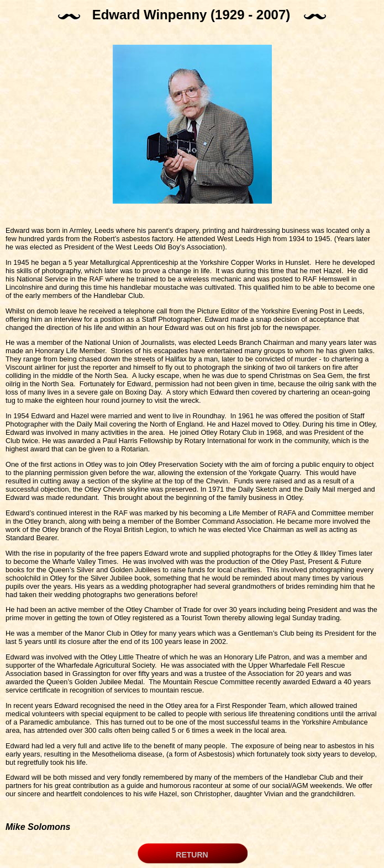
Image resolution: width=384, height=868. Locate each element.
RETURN (192, 855)
